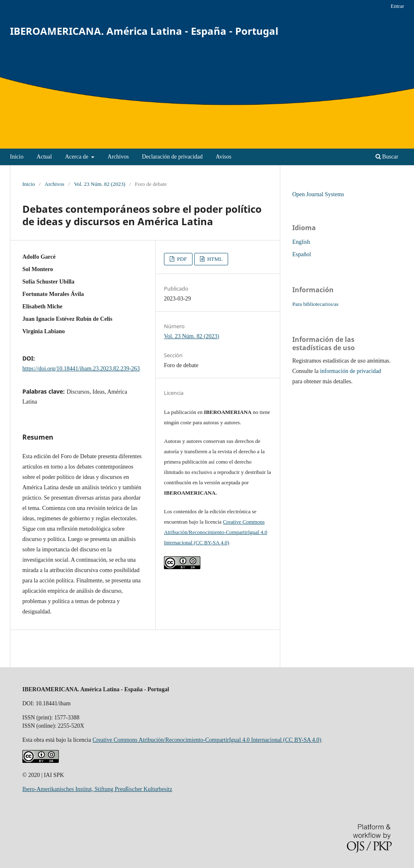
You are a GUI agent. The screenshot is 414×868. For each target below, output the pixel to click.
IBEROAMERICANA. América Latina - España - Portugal (144, 31)
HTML (214, 259)
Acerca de (77, 157)
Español (302, 254)
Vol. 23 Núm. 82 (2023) (99, 184)
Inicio (17, 157)
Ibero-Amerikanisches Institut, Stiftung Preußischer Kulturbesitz (97, 789)
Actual (44, 157)
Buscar (387, 157)
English (301, 242)
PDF (181, 259)
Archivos (118, 157)
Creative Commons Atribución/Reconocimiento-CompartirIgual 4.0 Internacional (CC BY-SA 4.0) (215, 532)
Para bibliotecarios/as (315, 304)
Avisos (224, 157)
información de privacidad (351, 371)
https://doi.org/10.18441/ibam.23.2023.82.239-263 (81, 369)
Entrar (397, 6)
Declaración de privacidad (172, 157)
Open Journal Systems (318, 194)
